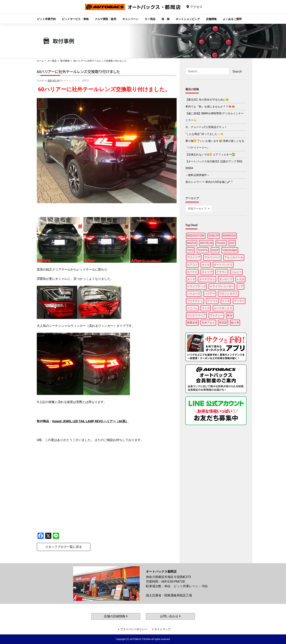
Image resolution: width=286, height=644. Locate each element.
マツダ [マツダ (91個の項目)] (226, 301)
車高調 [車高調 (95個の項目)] (223, 323)
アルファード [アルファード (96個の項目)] (212, 257)
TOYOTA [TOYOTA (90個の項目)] (203, 250)
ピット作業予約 (46, 19)
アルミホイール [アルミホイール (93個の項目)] (234, 257)
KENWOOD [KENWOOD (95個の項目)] (229, 236)
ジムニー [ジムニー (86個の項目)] (236, 272)
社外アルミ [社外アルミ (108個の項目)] (208, 323)
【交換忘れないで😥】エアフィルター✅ (210, 154)
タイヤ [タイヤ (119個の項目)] (191, 279)
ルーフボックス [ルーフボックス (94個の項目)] (223, 308)
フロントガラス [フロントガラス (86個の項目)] (228, 294)
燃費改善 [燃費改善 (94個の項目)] (192, 323)
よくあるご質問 (232, 19)
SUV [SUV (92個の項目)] (232, 243)
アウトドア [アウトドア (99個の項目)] (194, 257)
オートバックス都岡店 (133, 10)
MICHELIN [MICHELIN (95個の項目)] (206, 243)
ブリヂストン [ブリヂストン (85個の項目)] (195, 301)
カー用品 (150, 19)
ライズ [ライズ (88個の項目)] (206, 308)
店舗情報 (211, 19)
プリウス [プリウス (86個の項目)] (212, 301)
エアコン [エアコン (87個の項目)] (192, 265)
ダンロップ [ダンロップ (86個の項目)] (226, 279)
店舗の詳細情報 (116, 616)
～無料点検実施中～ (197, 175)
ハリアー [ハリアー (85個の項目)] (210, 294)
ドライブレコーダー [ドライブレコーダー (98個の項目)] (222, 286)
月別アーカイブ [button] (197, 209)
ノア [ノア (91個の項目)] (240, 286)
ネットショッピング (188, 19)
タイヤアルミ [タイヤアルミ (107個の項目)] (207, 279)
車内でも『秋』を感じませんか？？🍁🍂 (210, 107)
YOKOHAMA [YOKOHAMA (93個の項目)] (230, 250)
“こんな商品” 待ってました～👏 (204, 134)
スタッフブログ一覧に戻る (64, 547)
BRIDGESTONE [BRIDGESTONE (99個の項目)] (196, 236)
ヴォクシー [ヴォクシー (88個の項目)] (216, 315)
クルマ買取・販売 (106, 19)
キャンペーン (130, 19)
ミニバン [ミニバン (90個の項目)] (192, 308)
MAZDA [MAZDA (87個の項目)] (192, 243)
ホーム (40, 61)
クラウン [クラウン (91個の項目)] (222, 272)
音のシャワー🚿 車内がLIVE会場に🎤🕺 (210, 182)
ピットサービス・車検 (75, 19)
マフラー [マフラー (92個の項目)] (239, 301)
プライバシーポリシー (134, 629)
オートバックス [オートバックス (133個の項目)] (223, 265)
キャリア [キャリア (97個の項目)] (207, 272)
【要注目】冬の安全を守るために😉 (207, 100)
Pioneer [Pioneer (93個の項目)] (221, 243)
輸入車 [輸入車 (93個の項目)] (235, 323)
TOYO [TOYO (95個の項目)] (190, 250)
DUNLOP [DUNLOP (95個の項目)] (214, 236)
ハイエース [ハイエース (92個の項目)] (194, 294)
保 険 (166, 19)
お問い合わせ (170, 616)
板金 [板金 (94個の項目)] (230, 315)
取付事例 (65, 61)
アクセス (196, 7)
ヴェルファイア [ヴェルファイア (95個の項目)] (196, 315)
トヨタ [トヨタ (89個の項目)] (240, 279)
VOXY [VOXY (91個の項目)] (215, 250)
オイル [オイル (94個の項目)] (206, 265)
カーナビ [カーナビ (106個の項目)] (192, 272)
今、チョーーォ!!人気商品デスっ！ (206, 127)
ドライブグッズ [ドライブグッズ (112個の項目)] (196, 286)
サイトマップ (162, 629)
